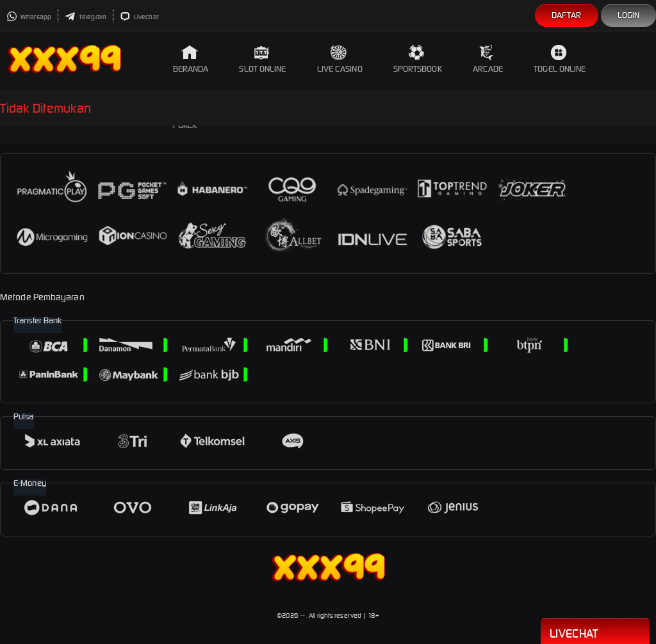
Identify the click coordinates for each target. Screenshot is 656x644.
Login (629, 15)
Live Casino (340, 59)
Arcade (488, 59)
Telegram (86, 17)
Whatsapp (29, 17)
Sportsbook (418, 59)
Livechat (139, 17)
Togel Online (560, 59)
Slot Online (262, 59)
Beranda (191, 59)
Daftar (567, 15)
